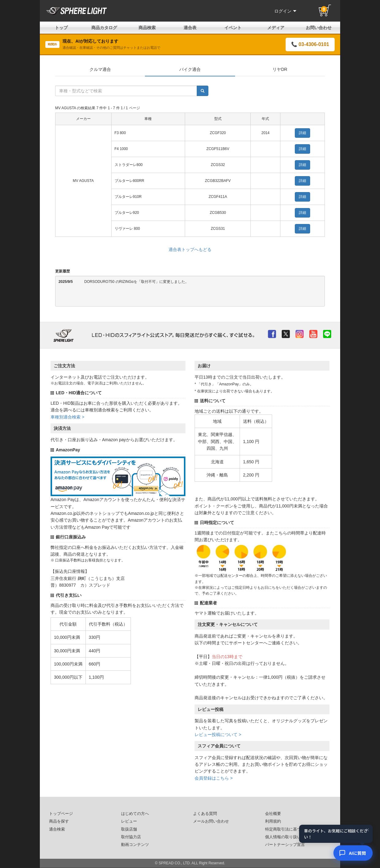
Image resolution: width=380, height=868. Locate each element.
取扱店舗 (129, 829)
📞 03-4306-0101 (310, 44)
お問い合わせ (319, 28)
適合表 (190, 28)
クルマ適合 (100, 69)
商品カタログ (104, 28)
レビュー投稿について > (218, 735)
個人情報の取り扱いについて (291, 837)
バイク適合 (190, 69)
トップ (61, 28)
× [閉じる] (367, 830)
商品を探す (59, 821)
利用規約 (273, 821)
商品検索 (147, 28)
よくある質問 (205, 814)
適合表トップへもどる (190, 249)
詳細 (302, 133)
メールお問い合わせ (211, 821)
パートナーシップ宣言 (285, 845)
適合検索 (57, 829)
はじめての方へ (135, 814)
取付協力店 (131, 837)
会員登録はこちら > (214, 778)
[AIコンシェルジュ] (353, 853)
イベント (233, 28)
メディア (276, 28)
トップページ (61, 814)
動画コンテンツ (135, 845)
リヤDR (280, 69)
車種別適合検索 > (67, 417)
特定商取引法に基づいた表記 (291, 829)
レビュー (129, 821)
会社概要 (273, 814)
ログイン (285, 11)
